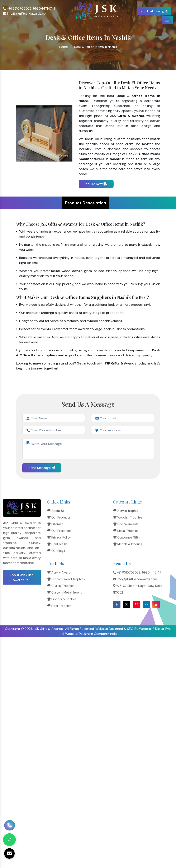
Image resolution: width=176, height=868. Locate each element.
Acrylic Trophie (126, 511)
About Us (56, 511)
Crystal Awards (126, 524)
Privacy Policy (59, 537)
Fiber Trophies (59, 606)
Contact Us (57, 544)
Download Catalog (154, 11)
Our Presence (59, 531)
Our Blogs (56, 551)
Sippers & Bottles (62, 599)
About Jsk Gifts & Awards (21, 577)
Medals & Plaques (128, 544)
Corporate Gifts (127, 537)
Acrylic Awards (60, 572)
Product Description (86, 203)
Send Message (42, 468)
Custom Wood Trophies (66, 579)
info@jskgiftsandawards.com (26, 14)
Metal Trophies (126, 531)
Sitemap (55, 524)
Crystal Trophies (61, 586)
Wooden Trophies (128, 517)
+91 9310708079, (18, 9)
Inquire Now (96, 184)
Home (63, 47)
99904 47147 (152, 572)
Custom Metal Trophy (65, 592)
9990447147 (42, 9)
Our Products (59, 517)
